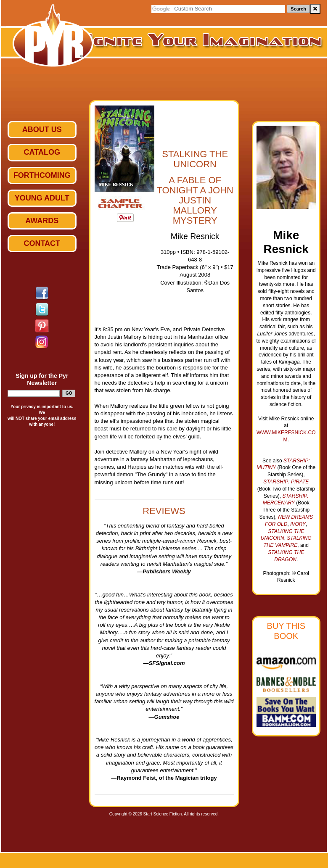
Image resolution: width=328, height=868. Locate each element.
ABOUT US (42, 129)
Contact (42, 243)
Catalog (42, 152)
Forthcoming (42, 175)
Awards (42, 221)
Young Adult (42, 198)
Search (298, 9)
